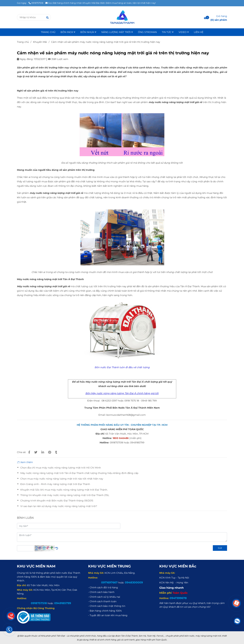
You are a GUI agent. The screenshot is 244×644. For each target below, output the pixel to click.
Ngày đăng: (25, 59)
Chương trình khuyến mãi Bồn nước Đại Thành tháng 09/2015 (57, 501)
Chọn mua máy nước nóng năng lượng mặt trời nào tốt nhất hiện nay (62, 479)
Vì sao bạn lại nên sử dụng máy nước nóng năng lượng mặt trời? (59, 506)
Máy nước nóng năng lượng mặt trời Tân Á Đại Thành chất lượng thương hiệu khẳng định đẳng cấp (79, 473)
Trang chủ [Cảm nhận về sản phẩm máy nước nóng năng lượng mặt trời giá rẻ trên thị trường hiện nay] (23, 42)
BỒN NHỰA (88, 32)
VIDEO (184, 32)
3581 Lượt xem (58, 59)
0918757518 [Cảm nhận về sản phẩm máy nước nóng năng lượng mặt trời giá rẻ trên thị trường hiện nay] (36, 3)
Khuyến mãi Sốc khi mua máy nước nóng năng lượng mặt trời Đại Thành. (64, 490)
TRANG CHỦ (48, 32)
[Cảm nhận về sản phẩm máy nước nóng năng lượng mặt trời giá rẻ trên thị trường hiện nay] (122, 17)
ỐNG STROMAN (147, 32)
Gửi (220, 548)
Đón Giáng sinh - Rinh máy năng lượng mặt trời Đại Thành (55, 484)
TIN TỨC (168, 32)
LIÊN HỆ (199, 32)
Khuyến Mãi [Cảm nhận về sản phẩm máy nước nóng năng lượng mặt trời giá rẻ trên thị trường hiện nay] (40, 42)
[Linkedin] (43, 452)
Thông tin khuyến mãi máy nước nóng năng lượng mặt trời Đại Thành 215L (65, 495)
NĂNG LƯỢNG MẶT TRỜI (117, 32)
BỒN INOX (68, 32)
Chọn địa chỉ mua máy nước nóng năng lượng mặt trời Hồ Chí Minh (61, 468)
